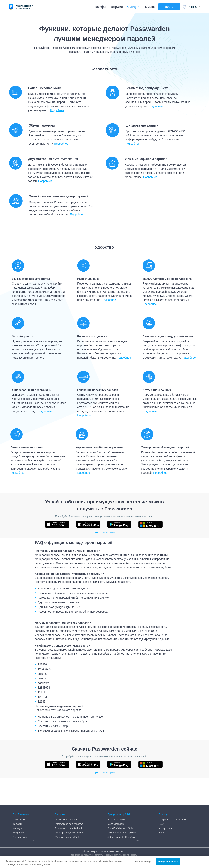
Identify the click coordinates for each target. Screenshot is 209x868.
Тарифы (100, 7)
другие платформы (104, 532)
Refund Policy (20, 831)
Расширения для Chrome (69, 805)
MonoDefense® (116, 796)
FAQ (161, 796)
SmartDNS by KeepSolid (120, 801)
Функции (133, 7)
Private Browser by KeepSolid (123, 814)
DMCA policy (20, 818)
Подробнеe (189, 358)
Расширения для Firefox (68, 810)
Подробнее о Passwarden (173, 792)
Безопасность (21, 810)
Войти (169, 7)
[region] (104, 862)
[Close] (204, 862)
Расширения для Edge (67, 814)
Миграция (18, 805)
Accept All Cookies (168, 862)
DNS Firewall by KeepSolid (122, 805)
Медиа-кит (19, 836)
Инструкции (165, 801)
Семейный (19, 792)
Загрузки (117, 7)
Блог (161, 805)
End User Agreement (24, 823)
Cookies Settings (142, 862)
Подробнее (57, 110)
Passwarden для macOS (68, 823)
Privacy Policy (20, 827)
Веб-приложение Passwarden (71, 818)
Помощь (150, 7)
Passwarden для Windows (69, 796)
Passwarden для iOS (66, 792)
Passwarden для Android (68, 801)
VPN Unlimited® (116, 792)
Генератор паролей (24, 814)
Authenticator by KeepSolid (122, 810)
